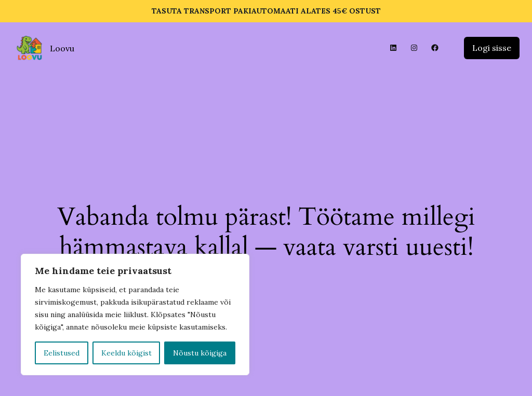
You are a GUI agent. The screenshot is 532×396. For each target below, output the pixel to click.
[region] (135, 315)
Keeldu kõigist (127, 353)
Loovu (62, 48)
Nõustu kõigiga (200, 353)
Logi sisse (492, 48)
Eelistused (62, 353)
